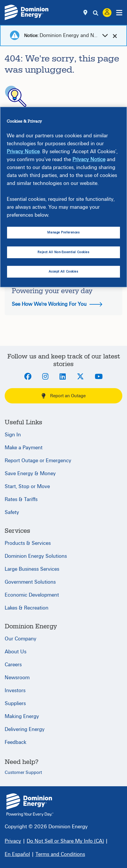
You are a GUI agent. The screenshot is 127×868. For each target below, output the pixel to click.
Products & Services (28, 543)
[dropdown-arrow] (105, 36)
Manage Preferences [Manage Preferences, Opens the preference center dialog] (63, 233)
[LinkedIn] (63, 377)
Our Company (21, 639)
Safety (12, 512)
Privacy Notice (23, 152)
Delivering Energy (25, 729)
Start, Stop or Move (27, 486)
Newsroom (17, 678)
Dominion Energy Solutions (36, 556)
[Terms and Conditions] (60, 854)
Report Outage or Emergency (38, 461)
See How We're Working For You (57, 304)
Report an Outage (64, 396)
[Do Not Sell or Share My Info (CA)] (65, 841)
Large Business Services (32, 569)
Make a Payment (24, 448)
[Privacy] (13, 841)
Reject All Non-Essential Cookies (63, 252)
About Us (16, 652)
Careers (13, 665)
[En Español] (17, 854)
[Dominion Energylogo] (27, 12)
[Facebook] (28, 377)
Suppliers (15, 703)
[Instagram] (45, 377)
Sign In (13, 435)
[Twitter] (80, 377)
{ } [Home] (30, 805)
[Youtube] (99, 377)
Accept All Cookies (63, 272)
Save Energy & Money (30, 474)
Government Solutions (30, 582)
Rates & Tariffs (21, 499)
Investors (15, 691)
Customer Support (23, 772)
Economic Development (32, 595)
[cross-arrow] (115, 36)
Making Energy (22, 716)
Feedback (16, 742)
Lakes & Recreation (27, 608)
